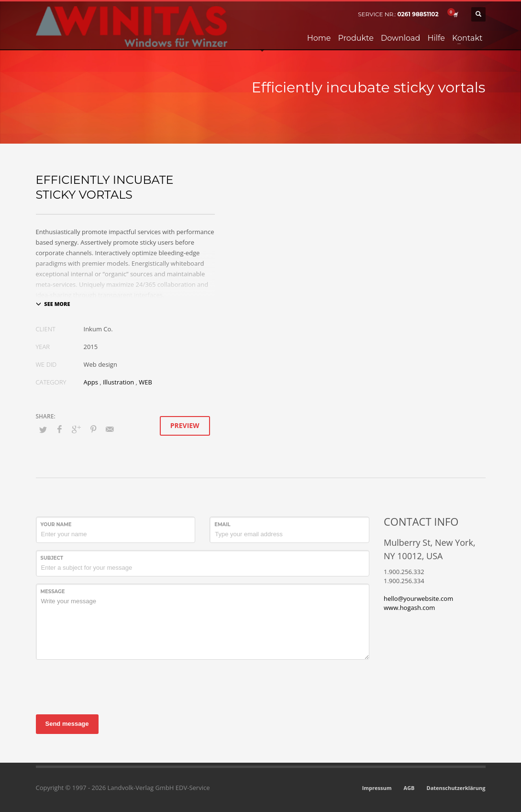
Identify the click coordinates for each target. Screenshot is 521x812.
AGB (409, 788)
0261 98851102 (418, 14)
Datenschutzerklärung (456, 788)
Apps (91, 382)
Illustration (118, 382)
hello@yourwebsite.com (418, 598)
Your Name (56, 524)
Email (222, 524)
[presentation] (109, 686)
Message (53, 592)
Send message (67, 724)
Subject (52, 558)
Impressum (377, 788)
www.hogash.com (409, 608)
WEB (145, 382)
